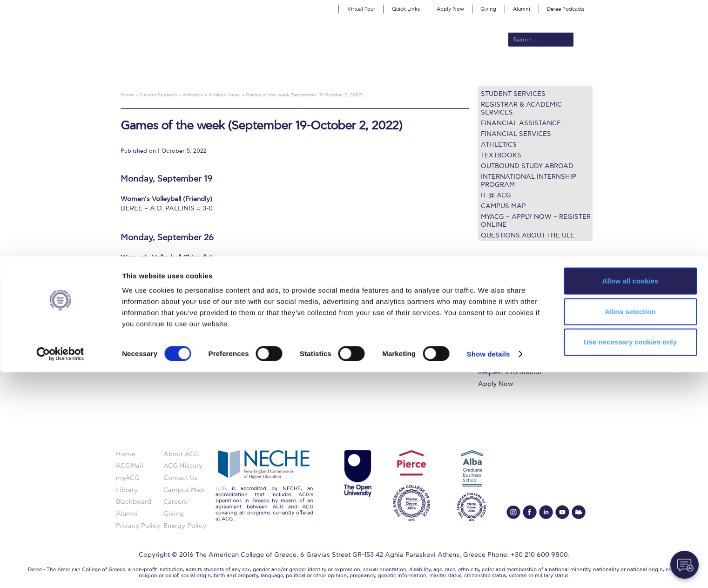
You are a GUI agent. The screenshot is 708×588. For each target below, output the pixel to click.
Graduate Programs (509, 304)
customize (668, 7)
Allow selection (630, 527)
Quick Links (406, 9)
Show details (489, 570)
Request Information (510, 372)
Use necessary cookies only (630, 558)
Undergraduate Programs (517, 293)
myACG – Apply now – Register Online (536, 221)
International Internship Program (529, 181)
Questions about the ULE (528, 235)
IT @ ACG (496, 195)
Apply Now (450, 9)
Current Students (490, 71)
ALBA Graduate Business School (396, 71)
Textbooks (501, 155)
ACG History (183, 466)
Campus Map (503, 206)
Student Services (513, 94)
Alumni (522, 9)
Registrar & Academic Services (521, 108)
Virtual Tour (361, 9)
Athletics (499, 145)
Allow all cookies (630, 497)
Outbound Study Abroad (527, 166)
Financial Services (516, 134)
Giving (488, 9)
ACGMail (129, 466)
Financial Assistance (521, 123)
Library (489, 327)
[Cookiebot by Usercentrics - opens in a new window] (60, 570)
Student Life (497, 361)
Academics (315, 71)
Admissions (270, 71)
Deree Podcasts (566, 9)
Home (125, 454)
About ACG (226, 71)
